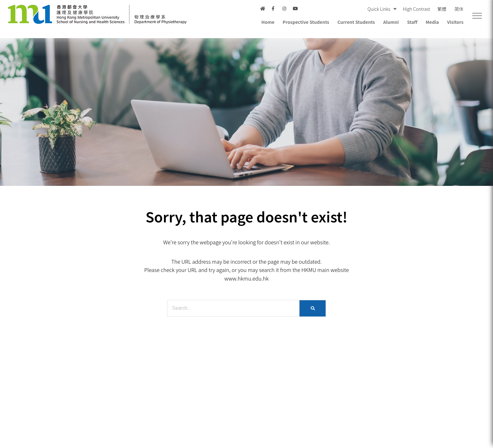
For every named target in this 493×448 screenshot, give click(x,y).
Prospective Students (306, 22)
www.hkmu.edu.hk (246, 278)
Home (268, 22)
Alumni (391, 22)
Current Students (356, 22)
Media (432, 22)
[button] (477, 16)
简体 (459, 9)
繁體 (442, 9)
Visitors (455, 22)
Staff (412, 22)
